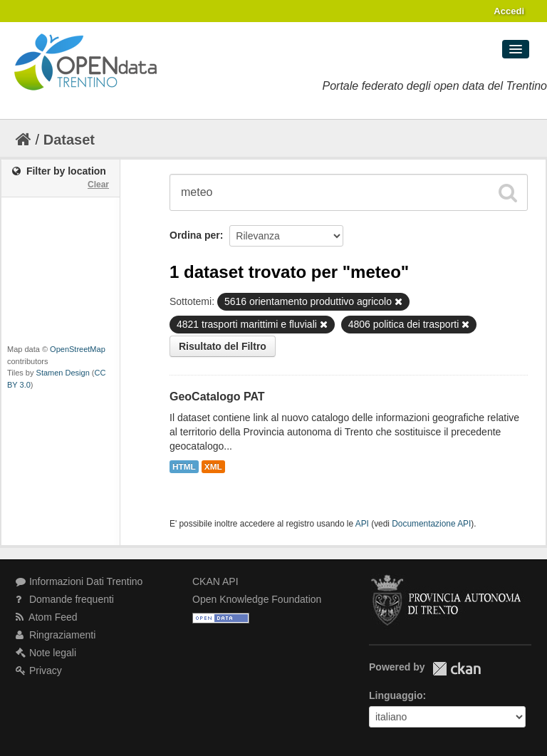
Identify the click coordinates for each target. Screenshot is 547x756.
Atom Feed (47, 617)
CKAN (457, 669)
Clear (98, 185)
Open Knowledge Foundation (257, 599)
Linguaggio (396, 695)
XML (213, 467)
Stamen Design (63, 373)
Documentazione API (431, 524)
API (362, 524)
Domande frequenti (65, 599)
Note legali (46, 653)
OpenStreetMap (78, 349)
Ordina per (195, 235)
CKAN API (215, 581)
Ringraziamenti (56, 635)
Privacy (39, 670)
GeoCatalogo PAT (217, 397)
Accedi (509, 11)
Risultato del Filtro (223, 346)
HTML (184, 467)
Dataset (69, 140)
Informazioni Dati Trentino (79, 581)
